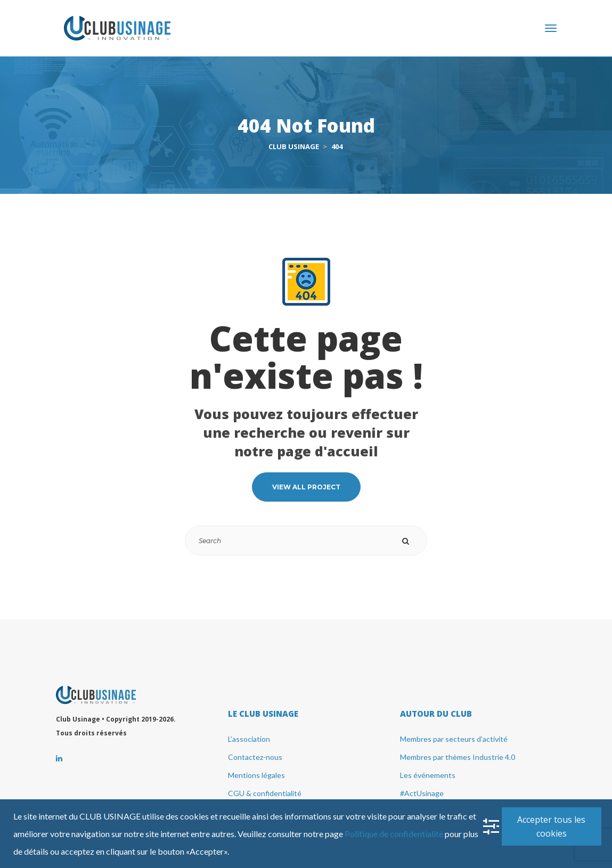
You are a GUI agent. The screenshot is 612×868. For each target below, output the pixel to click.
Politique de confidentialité (394, 834)
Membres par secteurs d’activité (454, 739)
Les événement (428, 775)
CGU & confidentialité (265, 793)
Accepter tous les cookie (551, 826)
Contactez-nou (255, 757)
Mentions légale (256, 775)
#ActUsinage (422, 793)
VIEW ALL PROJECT (306, 487)
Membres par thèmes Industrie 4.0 (458, 757)
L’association (249, 739)
